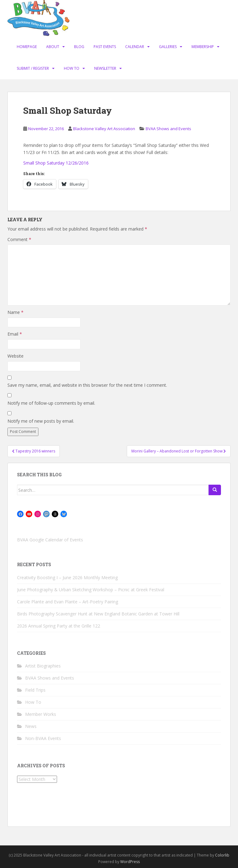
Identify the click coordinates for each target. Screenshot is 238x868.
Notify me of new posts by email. (41, 421)
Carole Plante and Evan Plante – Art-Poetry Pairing (68, 602)
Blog (79, 47)
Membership (203, 47)
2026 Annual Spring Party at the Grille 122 (59, 626)
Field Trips (35, 690)
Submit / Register (33, 68)
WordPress (130, 862)
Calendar (135, 47)
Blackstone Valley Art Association (104, 129)
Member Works (41, 714)
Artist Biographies (43, 666)
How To (72, 68)
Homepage (27, 47)
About (53, 47)
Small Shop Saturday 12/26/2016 (56, 163)
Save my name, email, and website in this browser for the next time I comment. (87, 385)
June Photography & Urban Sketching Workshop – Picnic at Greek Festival (91, 590)
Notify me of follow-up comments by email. (51, 403)
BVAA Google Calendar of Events (50, 540)
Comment (19, 239)
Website (15, 356)
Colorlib (222, 855)
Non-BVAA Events (43, 738)
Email (15, 334)
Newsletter (105, 68)
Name (15, 312)
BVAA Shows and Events (168, 129)
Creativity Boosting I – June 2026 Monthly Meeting (67, 577)
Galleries (168, 47)
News (31, 726)
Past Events (105, 47)
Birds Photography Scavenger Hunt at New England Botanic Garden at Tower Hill (98, 614)
